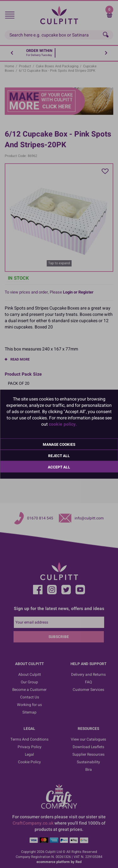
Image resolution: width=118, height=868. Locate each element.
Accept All (59, 467)
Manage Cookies (59, 444)
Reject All (59, 456)
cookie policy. (63, 424)
